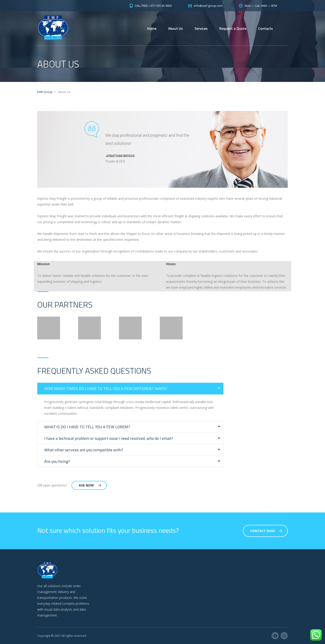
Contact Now (266, 531)
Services (201, 28)
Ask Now (90, 485)
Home (152, 28)
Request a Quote (233, 28)
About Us (175, 28)
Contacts (266, 28)
